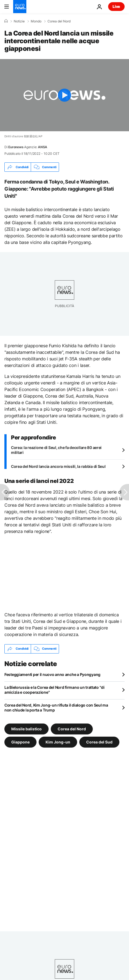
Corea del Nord (59, 21)
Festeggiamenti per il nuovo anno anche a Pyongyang (52, 674)
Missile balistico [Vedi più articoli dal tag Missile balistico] (26, 729)
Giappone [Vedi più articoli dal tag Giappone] (20, 742)
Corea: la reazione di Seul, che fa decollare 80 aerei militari (56, 450)
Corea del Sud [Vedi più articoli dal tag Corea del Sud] (99, 742)
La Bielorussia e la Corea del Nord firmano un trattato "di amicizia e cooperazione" (54, 690)
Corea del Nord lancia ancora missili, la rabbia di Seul (58, 466)
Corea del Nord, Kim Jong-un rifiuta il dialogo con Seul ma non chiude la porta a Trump (56, 708)
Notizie (19, 21)
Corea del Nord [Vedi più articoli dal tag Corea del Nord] (72, 729)
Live (116, 6)
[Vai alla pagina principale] (20, 7)
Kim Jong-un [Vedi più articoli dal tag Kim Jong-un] (58, 742)
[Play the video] (64, 95)
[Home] (6, 21)
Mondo (36, 21)
